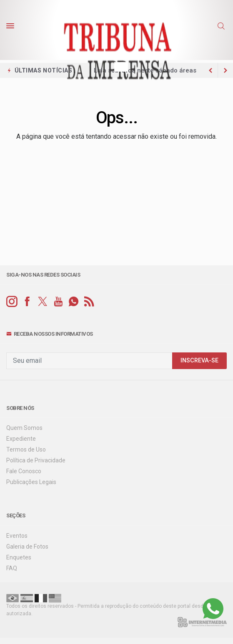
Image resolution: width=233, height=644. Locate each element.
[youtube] (58, 302)
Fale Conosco (24, 471)
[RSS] (89, 302)
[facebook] (27, 302)
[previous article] (225, 70)
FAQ (12, 568)
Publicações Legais (31, 482)
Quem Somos (24, 428)
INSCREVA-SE (199, 361)
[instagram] (12, 302)
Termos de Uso (26, 449)
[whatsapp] (74, 302)
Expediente (21, 439)
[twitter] (43, 302)
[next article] (210, 70)
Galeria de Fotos (27, 547)
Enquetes (19, 557)
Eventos (17, 536)
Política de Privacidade (36, 460)
